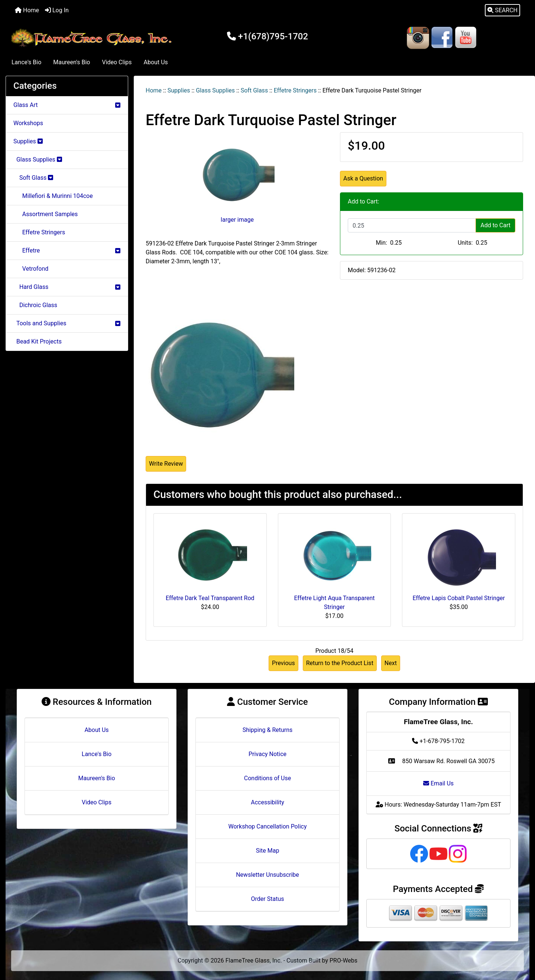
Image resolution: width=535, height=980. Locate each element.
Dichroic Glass (35, 305)
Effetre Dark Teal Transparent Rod (210, 598)
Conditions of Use (267, 778)
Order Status (268, 899)
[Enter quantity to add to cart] (412, 225)
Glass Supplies (215, 90)
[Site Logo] (93, 38)
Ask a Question (363, 178)
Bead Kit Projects (38, 341)
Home (27, 10)
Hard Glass (67, 287)
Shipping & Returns (268, 730)
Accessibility (267, 802)
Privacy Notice (267, 754)
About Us (156, 62)
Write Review (166, 464)
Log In (57, 10)
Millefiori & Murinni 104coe (53, 196)
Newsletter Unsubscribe (267, 875)
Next (391, 663)
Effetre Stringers (295, 90)
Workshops (28, 123)
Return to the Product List (340, 663)
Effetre (67, 250)
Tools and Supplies (67, 323)
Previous (283, 663)
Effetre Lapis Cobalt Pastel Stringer (458, 598)
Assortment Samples (46, 214)
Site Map (268, 851)
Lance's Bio (26, 62)
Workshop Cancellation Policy (268, 826)
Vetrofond (31, 269)
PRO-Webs (343, 961)
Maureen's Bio (72, 62)
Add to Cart (495, 225)
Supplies (179, 90)
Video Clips (117, 62)
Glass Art (67, 105)
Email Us (438, 783)
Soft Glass (254, 90)
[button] (502, 10)
